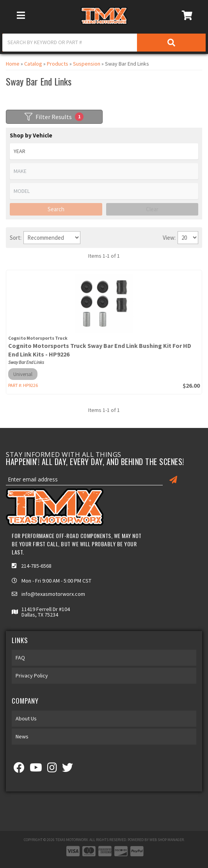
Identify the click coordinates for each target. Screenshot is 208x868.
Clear (152, 209)
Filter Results (54, 117)
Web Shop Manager (167, 840)
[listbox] (104, 151)
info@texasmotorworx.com (53, 594)
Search (56, 209)
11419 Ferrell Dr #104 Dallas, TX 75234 (46, 612)
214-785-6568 (36, 566)
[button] (104, 43)
